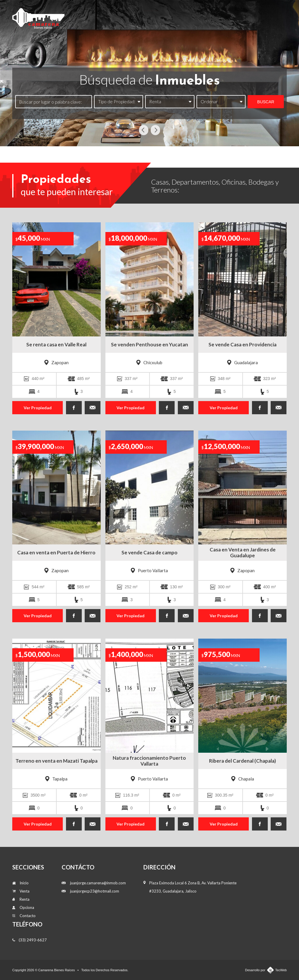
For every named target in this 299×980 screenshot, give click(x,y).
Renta (205, 15)
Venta (177, 15)
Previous (144, 130)
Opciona (234, 15)
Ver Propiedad (38, 408)
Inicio (151, 15)
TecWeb (281, 970)
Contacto (269, 15)
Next (155, 130)
